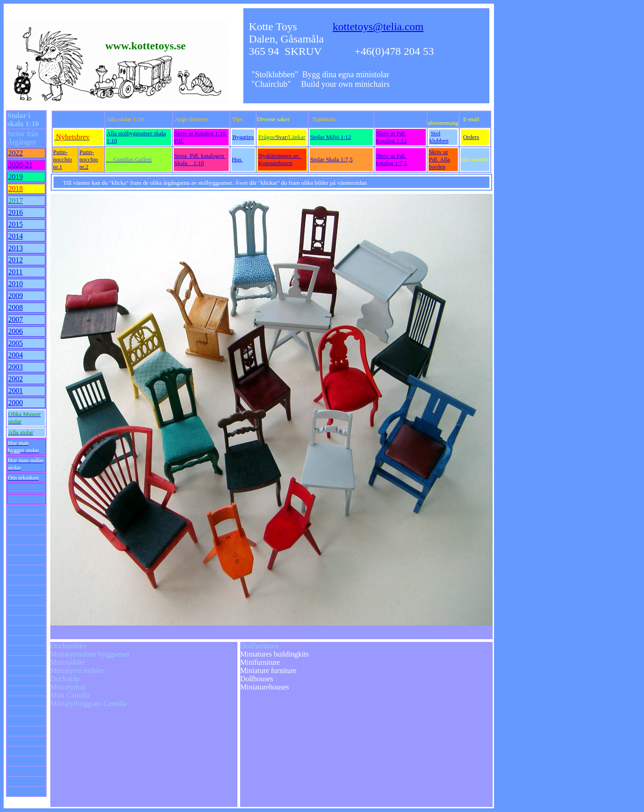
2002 (16, 379)
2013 (16, 248)
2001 (16, 391)
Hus (237, 159)
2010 (16, 284)
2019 (16, 177)
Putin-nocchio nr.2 (89, 159)
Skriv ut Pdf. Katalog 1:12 (392, 137)
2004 (16, 355)
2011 (15, 272)
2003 (16, 367)
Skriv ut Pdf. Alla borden (440, 159)
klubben (439, 141)
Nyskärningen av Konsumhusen (280, 159)
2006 (16, 331)
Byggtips (243, 137)
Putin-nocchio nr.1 (62, 159)
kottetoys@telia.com (378, 27)
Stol (436, 133)
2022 (16, 153)
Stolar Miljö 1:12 (331, 137)
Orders (471, 137)
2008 (16, 307)
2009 (16, 296)
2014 (16, 236)
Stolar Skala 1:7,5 (331, 159)
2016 (16, 212)
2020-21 (20, 165)
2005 (16, 343)
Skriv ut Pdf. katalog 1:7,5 (392, 159)
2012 (16, 260)
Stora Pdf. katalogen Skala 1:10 (200, 159)
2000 (16, 403)
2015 (16, 224)
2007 (16, 319)
